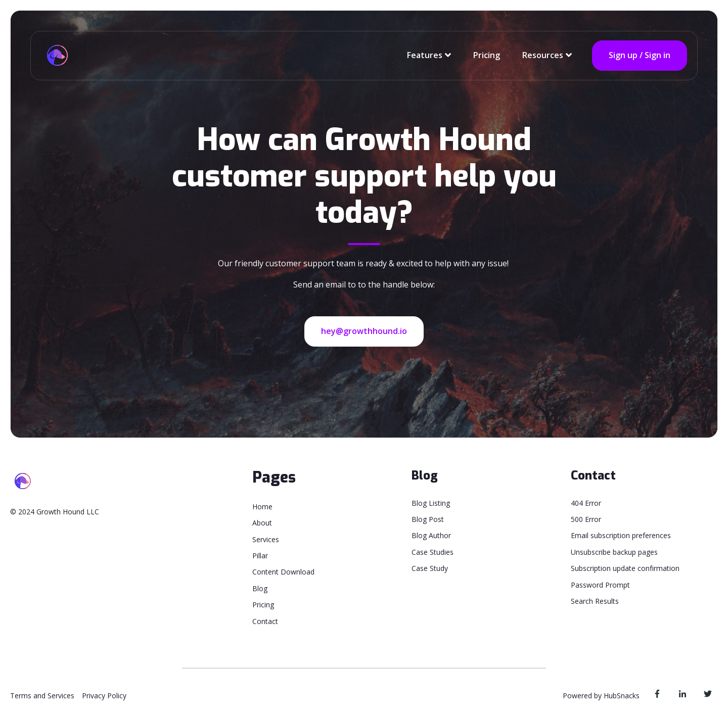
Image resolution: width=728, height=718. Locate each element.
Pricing (487, 55)
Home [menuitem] (262, 507)
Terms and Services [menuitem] (42, 696)
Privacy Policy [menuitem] (104, 696)
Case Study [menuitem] (430, 568)
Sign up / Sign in (640, 55)
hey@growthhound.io (364, 331)
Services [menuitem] (266, 539)
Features (425, 55)
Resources (543, 55)
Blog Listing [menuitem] (431, 503)
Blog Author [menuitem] (431, 535)
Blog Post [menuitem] (428, 519)
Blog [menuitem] (260, 588)
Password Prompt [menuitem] (600, 585)
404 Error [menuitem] (586, 503)
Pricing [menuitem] (263, 605)
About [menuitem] (262, 523)
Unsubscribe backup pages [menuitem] (614, 552)
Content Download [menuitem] (283, 572)
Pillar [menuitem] (260, 556)
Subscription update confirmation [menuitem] (625, 568)
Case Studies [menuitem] (433, 552)
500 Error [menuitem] (586, 519)
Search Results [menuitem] (595, 601)
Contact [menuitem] (265, 621)
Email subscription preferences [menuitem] (621, 535)
